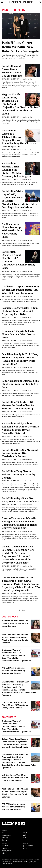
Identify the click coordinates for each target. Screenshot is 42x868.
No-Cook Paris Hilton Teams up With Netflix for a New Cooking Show (12, 230)
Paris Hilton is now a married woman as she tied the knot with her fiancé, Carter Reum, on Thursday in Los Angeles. (20, 184)
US (3, 833)
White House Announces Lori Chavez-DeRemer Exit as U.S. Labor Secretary (15, 623)
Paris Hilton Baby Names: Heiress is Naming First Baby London (18, 474)
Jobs (3, 853)
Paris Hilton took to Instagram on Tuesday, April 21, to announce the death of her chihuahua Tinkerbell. (21, 416)
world (25, 835)
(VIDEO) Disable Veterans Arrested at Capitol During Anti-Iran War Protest (14, 671)
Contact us (5, 848)
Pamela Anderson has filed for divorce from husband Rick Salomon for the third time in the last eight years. (19, 570)
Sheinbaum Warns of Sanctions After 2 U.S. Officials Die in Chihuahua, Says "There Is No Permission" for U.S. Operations (16, 655)
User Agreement (18, 862)
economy (5, 838)
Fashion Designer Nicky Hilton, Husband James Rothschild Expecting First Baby (20, 311)
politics (25, 833)
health (25, 838)
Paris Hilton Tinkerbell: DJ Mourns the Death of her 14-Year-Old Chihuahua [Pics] (18, 405)
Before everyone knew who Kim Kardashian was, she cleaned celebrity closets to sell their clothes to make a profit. (20, 395)
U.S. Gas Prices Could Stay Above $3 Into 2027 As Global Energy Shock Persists (15, 705)
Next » (24, 610)
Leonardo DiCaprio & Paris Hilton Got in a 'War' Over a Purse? (18, 334)
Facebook (29, 846)
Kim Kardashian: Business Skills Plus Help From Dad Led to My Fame (21, 384)
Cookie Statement (7, 864)
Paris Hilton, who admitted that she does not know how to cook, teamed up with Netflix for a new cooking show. (21, 244)
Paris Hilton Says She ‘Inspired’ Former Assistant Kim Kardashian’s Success (20, 453)
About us (5, 846)
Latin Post (21, 2)
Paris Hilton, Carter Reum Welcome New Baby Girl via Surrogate (20, 47)
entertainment (6, 835)
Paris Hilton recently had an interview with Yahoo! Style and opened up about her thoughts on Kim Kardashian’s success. (20, 464)
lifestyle (4, 840)
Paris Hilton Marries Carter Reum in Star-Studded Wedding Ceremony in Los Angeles (16, 170)
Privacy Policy (7, 851)
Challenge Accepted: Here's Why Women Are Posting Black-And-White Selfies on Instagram (21, 290)
